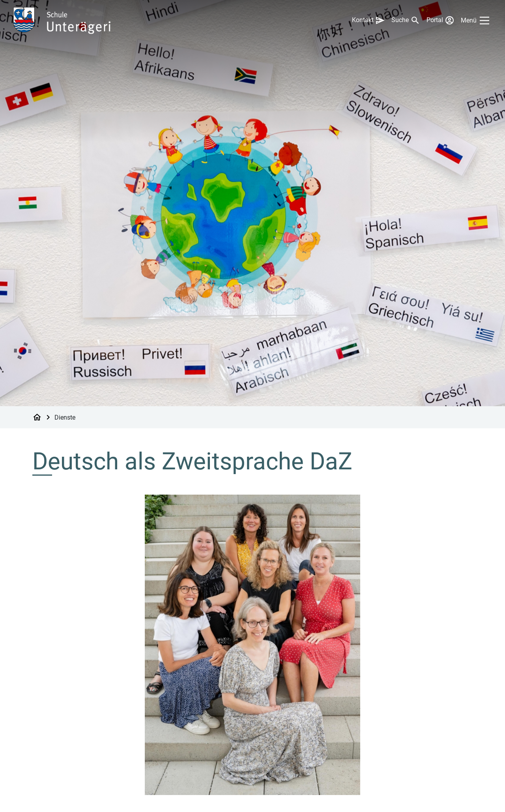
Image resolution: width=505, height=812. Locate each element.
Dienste (65, 417)
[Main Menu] (477, 21)
